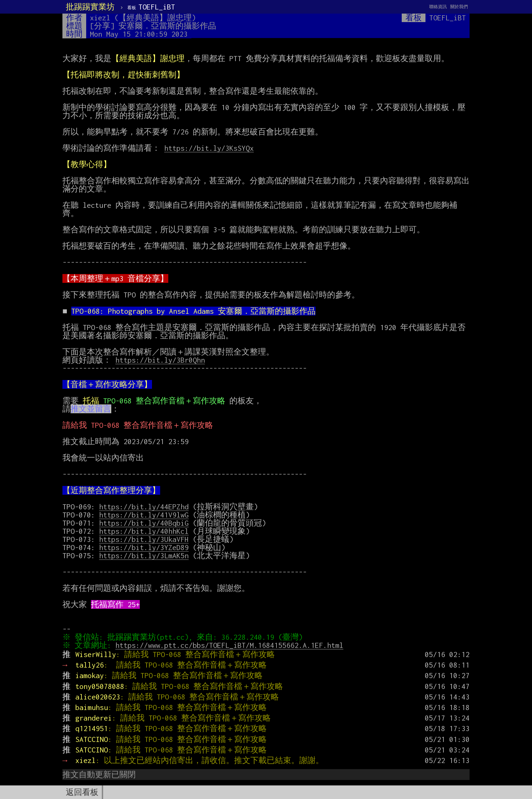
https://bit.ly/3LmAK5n (144, 556)
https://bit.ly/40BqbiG (144, 523)
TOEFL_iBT (151, 7)
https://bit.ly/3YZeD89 (144, 547)
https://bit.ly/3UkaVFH (144, 539)
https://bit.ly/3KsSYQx (209, 148)
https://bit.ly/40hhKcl (144, 531)
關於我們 (459, 7)
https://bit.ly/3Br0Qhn (160, 360)
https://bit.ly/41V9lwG (144, 515)
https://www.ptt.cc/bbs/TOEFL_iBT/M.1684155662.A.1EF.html (231, 645)
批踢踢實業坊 (90, 7)
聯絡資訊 (438, 7)
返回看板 (82, 792)
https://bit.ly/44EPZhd (144, 507)
